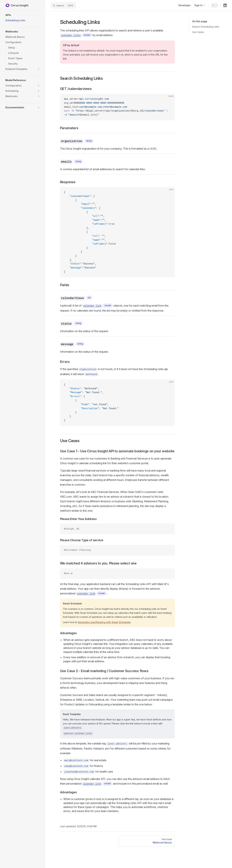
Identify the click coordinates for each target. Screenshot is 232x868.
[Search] (63, 5)
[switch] (214, 5)
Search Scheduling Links (206, 27)
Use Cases (198, 32)
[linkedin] (225, 5)
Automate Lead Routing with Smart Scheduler (104, 622)
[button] (23, 15)
